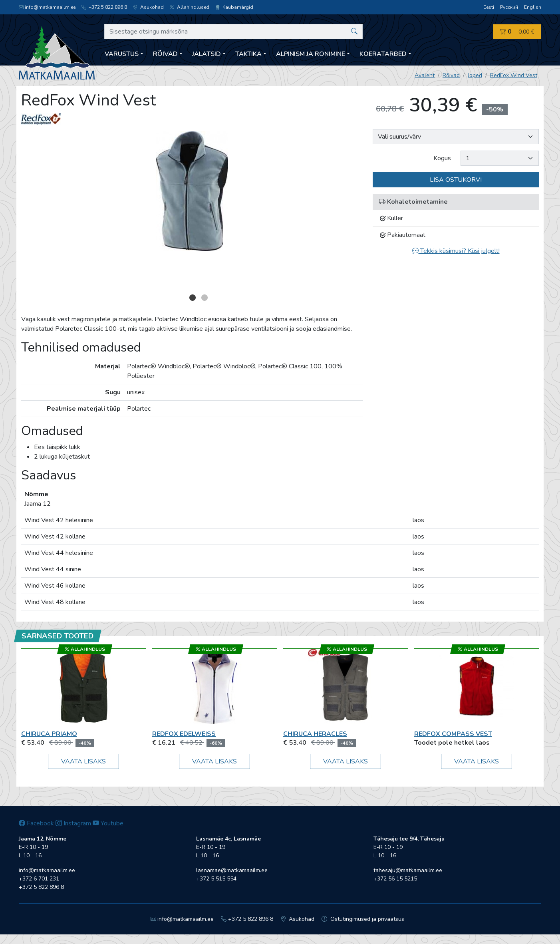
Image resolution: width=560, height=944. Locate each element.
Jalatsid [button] (207, 54)
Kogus (442, 158)
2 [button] (205, 298)
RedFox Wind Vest (514, 75)
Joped (475, 75)
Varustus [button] (122, 54)
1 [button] (193, 298)
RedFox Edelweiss (184, 734)
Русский (509, 7)
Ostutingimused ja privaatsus (363, 919)
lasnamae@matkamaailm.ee (232, 870)
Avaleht (425, 75)
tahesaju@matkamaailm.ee (408, 870)
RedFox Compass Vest (453, 734)
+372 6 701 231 (39, 879)
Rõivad (451, 75)
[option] (192, 191)
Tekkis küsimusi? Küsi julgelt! (456, 251)
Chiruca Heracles (315, 734)
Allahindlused (190, 7)
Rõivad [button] (165, 54)
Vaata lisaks (83, 761)
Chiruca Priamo (49, 734)
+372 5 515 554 (216, 879)
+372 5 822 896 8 (104, 7)
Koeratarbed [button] (383, 54)
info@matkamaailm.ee (47, 7)
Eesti (489, 7)
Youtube (108, 823)
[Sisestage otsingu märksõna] (233, 32)
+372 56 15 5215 (395, 879)
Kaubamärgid (234, 7)
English (533, 7)
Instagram (73, 823)
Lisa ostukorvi (456, 180)
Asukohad (148, 7)
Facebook (36, 823)
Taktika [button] (248, 54)
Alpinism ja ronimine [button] (311, 54)
